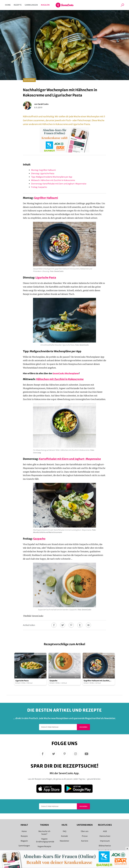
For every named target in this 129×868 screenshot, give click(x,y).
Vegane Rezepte (44, 846)
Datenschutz (105, 836)
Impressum (105, 841)
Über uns (85, 831)
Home (8, 5)
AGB (105, 831)
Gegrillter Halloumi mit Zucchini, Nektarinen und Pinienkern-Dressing (99, 681)
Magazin (45, 5)
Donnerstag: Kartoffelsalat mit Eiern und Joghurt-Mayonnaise (59, 184)
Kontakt (64, 836)
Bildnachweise (105, 846)
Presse (85, 836)
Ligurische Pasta (46, 278)
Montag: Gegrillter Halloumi (43, 170)
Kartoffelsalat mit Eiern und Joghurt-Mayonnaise (70, 459)
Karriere (85, 841)
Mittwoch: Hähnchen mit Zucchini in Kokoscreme (53, 180)
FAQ (65, 831)
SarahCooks (43, 104)
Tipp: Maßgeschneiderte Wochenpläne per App (52, 177)
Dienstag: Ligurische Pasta (43, 173)
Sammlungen (31, 5)
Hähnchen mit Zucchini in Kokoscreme (60, 379)
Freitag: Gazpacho (39, 187)
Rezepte (18, 5)
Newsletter (64, 841)
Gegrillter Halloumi (46, 198)
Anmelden (83, 727)
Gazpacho (39, 539)
